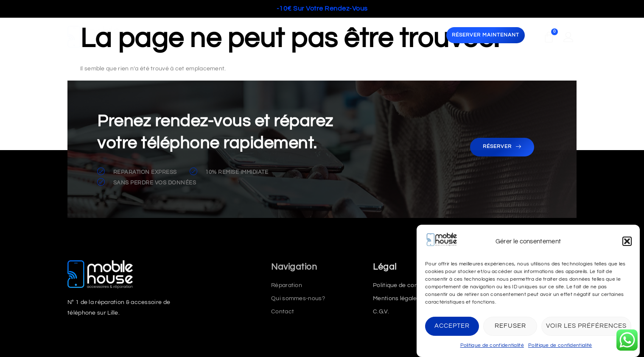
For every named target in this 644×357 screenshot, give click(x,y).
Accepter (452, 326)
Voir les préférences (586, 326)
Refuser (510, 326)
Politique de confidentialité (492, 345)
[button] (627, 241)
